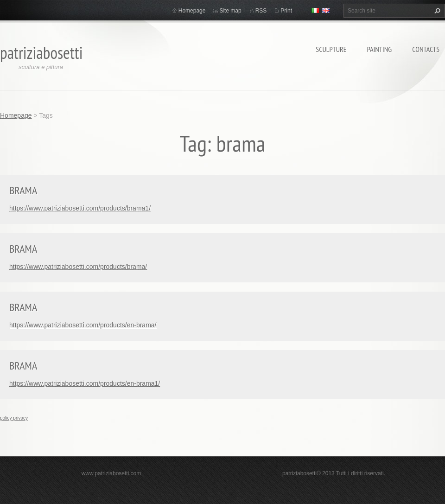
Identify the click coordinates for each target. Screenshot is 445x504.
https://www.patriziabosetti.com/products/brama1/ (80, 208)
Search (436, 11)
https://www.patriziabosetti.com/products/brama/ (78, 267)
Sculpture (331, 49)
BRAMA (23, 190)
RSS (261, 11)
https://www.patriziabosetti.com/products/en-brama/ (83, 325)
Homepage (192, 11)
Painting (380, 49)
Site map (230, 11)
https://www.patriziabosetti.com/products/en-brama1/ (85, 383)
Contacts (426, 49)
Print (286, 11)
